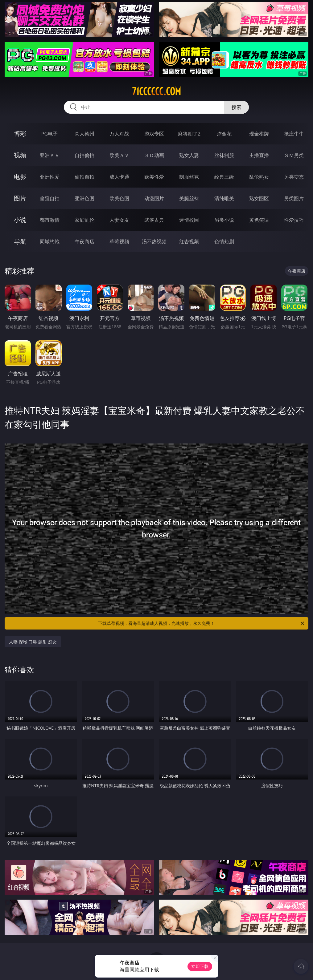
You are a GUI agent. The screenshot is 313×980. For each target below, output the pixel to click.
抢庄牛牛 (294, 134)
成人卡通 (119, 177)
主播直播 (259, 155)
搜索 (237, 107)
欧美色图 (119, 198)
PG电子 (49, 134)
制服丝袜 (189, 177)
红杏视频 (189, 241)
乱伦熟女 (259, 177)
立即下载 (200, 966)
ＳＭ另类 (294, 155)
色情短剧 (224, 241)
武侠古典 (154, 220)
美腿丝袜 (189, 198)
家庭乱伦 (84, 220)
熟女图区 (259, 198)
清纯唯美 (224, 198)
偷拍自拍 (84, 177)
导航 (20, 241)
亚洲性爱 (50, 177)
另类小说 (224, 220)
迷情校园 (189, 220)
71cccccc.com (156, 91)
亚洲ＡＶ (50, 155)
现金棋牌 (259, 134)
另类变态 (294, 177)
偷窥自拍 (50, 198)
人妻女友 (119, 220)
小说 (20, 220)
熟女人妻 (189, 155)
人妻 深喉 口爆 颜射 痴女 (33, 642)
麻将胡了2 (189, 134)
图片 (20, 198)
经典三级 (224, 177)
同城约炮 (50, 241)
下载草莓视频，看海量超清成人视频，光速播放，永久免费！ (202, 623)
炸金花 (224, 134)
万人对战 (119, 134)
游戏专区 (154, 134)
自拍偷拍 (84, 155)
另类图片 (294, 198)
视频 (20, 155)
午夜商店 (84, 241)
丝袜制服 (224, 155)
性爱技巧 (294, 220)
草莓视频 (119, 241)
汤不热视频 (154, 241)
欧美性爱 (154, 177)
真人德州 (84, 134)
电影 (20, 177)
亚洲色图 (84, 198)
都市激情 (50, 220)
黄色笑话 (259, 220)
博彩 (20, 134)
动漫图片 (154, 198)
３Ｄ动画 (154, 155)
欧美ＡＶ (119, 155)
